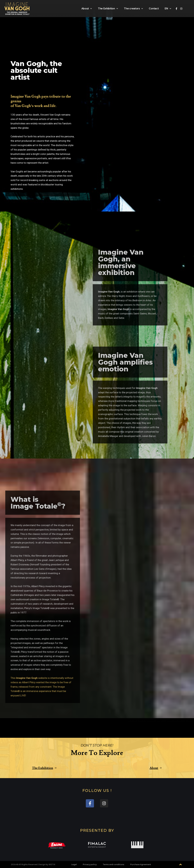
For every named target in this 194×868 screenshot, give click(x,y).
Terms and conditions (113, 864)
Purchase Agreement (141, 864)
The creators (133, 9)
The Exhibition (108, 9)
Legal (74, 864)
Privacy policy (90, 864)
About (87, 9)
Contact (154, 9)
